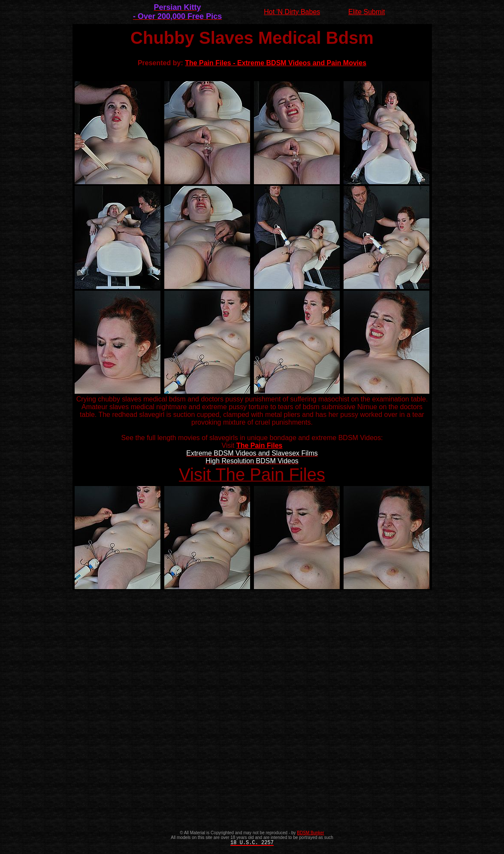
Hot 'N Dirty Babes (292, 12)
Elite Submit (367, 12)
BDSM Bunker (310, 833)
